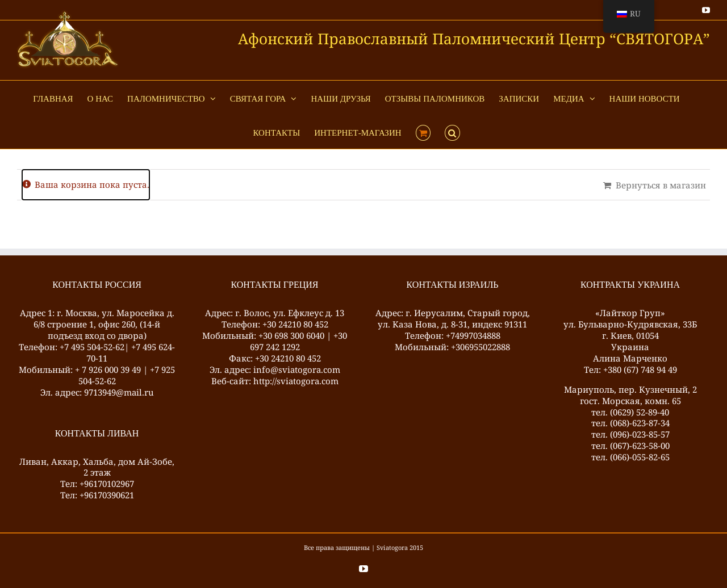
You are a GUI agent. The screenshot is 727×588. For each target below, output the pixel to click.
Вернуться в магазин (661, 185)
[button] (452, 132)
